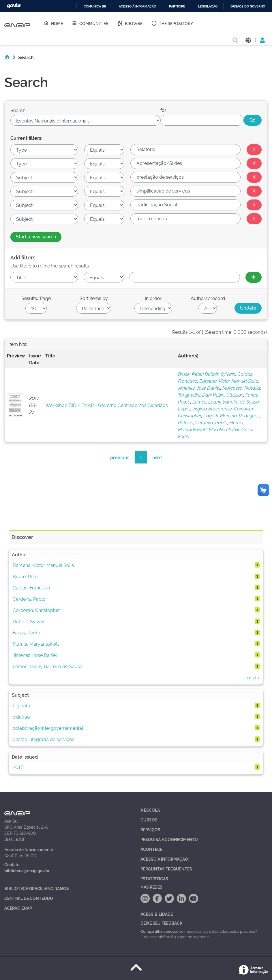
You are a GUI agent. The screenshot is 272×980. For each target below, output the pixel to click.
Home (53, 23)
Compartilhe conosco (160, 931)
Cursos (149, 820)
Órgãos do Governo (248, 6)
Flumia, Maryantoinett (36, 644)
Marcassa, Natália (241, 388)
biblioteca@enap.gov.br (27, 870)
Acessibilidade (157, 914)
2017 (18, 767)
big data (21, 705)
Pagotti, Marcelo (220, 415)
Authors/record (208, 298)
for (163, 110)
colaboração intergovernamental (48, 728)
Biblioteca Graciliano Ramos (37, 888)
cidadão (21, 717)
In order (153, 298)
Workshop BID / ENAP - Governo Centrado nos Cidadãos (107, 405)
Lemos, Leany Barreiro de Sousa (226, 402)
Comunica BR (95, 6)
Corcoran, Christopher (36, 610)
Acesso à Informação (164, 859)
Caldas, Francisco (31, 587)
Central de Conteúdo (29, 898)
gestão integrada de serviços (44, 739)
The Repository (172, 23)
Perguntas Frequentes (166, 869)
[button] (248, 40)
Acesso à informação (137, 6)
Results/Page (36, 298)
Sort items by (94, 298)
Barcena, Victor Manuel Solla (229, 381)
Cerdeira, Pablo (211, 422)
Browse (130, 23)
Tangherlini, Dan (194, 395)
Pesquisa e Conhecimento (169, 839)
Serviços (150, 829)
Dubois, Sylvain (220, 374)
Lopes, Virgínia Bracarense (205, 408)
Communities (90, 23)
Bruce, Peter (190, 374)
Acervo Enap (18, 908)
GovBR (14, 6)
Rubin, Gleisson (228, 395)
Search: (18, 110)
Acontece (151, 849)
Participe (177, 6)
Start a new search (36, 236)
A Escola (150, 810)
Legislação (208, 6)
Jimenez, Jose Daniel (199, 388)
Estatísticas (154, 878)
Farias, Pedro (27, 632)
